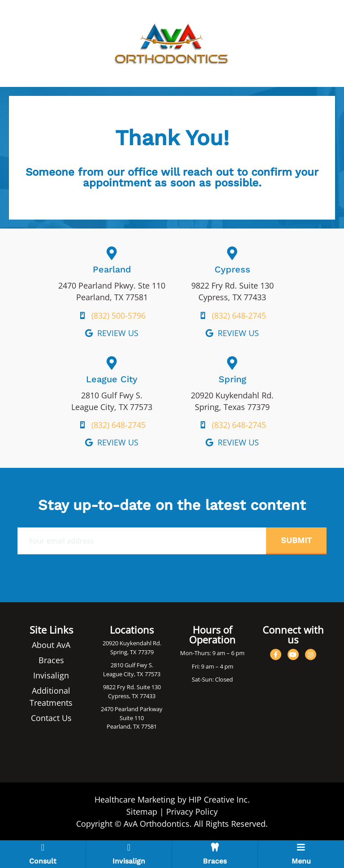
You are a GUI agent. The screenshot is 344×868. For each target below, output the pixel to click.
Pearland (112, 269)
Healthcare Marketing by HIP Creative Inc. (172, 799)
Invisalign (51, 675)
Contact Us (51, 718)
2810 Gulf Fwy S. (132, 665)
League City (112, 379)
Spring (232, 379)
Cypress (232, 269)
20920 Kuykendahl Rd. (132, 643)
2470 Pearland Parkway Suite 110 (132, 713)
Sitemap (142, 812)
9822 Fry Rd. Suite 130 (132, 687)
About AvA (51, 645)
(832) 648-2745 (239, 315)
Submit (296, 540)
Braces (51, 660)
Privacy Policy (192, 812)
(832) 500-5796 (118, 315)
